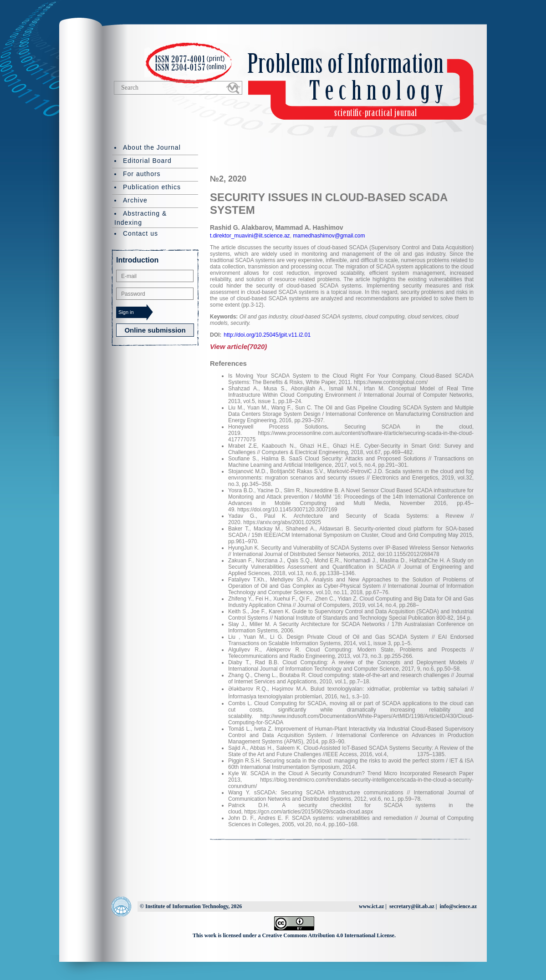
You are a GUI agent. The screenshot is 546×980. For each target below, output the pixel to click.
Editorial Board (147, 161)
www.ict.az (371, 906)
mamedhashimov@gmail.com (328, 236)
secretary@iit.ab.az (412, 906)
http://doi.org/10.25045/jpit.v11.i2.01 (267, 335)
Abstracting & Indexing (140, 218)
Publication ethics (152, 187)
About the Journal (152, 147)
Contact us (140, 233)
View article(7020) (238, 346)
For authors (142, 174)
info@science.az (458, 906)
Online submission (155, 330)
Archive (135, 200)
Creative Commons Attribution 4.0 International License (328, 935)
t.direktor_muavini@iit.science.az (250, 236)
